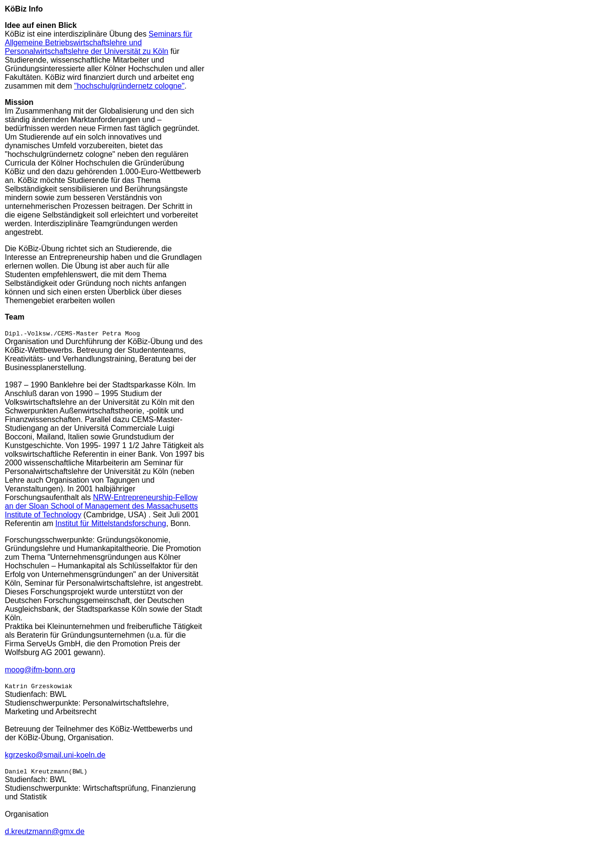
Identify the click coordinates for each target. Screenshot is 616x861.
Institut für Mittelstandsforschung (111, 525)
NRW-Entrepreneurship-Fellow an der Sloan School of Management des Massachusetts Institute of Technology (101, 508)
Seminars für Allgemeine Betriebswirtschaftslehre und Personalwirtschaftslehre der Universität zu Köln (99, 43)
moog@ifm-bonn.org (40, 671)
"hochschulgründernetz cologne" (129, 86)
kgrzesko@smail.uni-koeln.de (55, 758)
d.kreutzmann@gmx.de (45, 836)
